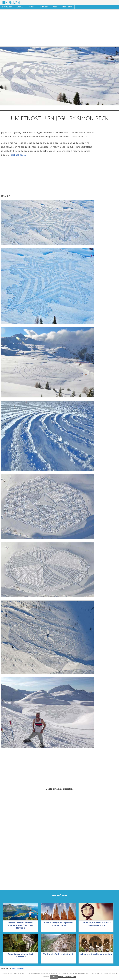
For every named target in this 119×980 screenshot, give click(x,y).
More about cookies (67, 977)
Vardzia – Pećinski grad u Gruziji (58, 954)
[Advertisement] (59, 28)
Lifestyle (20, 7)
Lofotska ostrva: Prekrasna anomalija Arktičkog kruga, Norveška (21, 925)
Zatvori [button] (54, 977)
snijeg (14, 968)
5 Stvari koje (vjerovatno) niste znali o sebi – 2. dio (96, 924)
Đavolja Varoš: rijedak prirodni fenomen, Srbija (58, 924)
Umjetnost (44, 7)
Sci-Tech (32, 7)
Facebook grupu (18, 155)
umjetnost (20, 968)
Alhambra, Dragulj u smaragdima (96, 954)
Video (55, 7)
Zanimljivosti (7, 7)
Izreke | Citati (67, 7)
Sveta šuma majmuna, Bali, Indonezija (21, 955)
